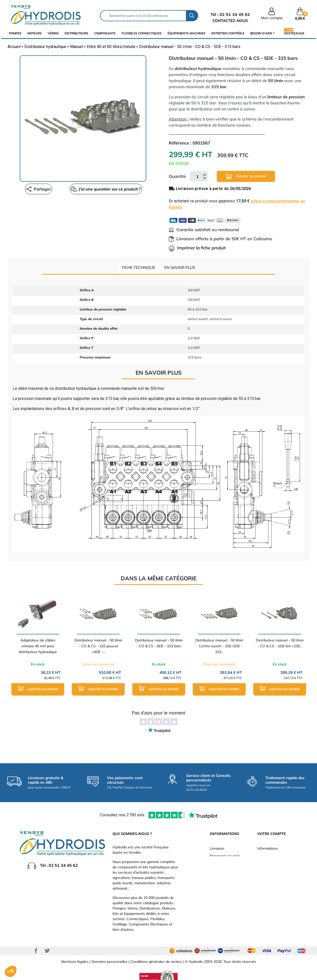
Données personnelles (110, 962)
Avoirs (262, 879)
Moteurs (35, 33)
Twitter (47, 951)
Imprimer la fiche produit (197, 248)
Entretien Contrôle (228, 33)
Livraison (217, 848)
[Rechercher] (143, 16)
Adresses (265, 886)
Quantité (177, 176)
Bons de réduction (272, 894)
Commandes (268, 871)
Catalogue (218, 864)
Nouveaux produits (225, 894)
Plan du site (219, 901)
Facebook (36, 951)
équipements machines (186, 33)
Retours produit (270, 864)
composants (105, 33)
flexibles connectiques (142, 33)
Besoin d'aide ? (262, 33)
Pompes (15, 33)
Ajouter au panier (246, 176)
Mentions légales (75, 962)
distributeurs (76, 33)
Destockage (294, 33)
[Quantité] (198, 176)
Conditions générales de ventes (156, 962)
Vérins (53, 33)
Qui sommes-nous (225, 871)
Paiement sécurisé (225, 856)
